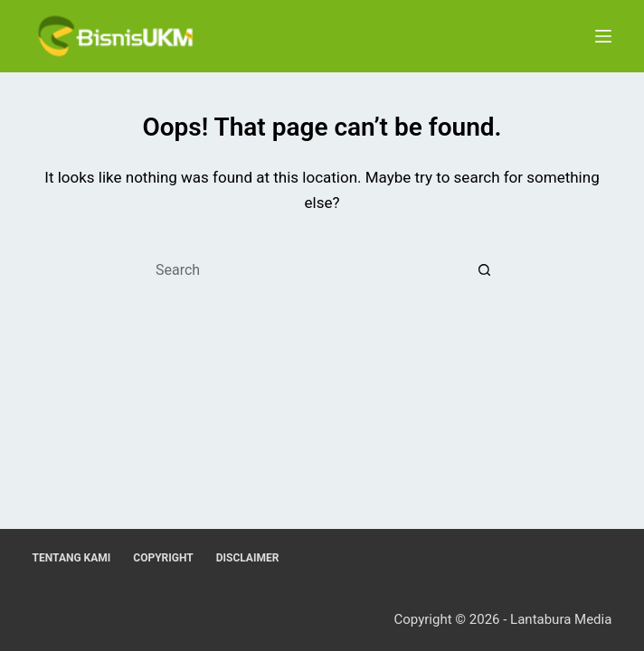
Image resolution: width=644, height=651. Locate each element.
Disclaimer (248, 558)
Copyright (163, 558)
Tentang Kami (72, 558)
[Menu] (603, 36)
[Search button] (485, 269)
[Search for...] (305, 269)
